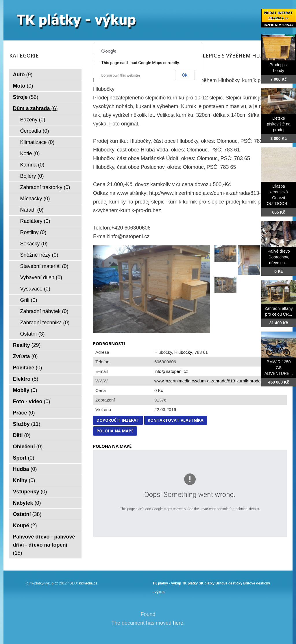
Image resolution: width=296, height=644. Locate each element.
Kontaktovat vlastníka (176, 420)
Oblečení (28, 447)
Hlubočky (183, 352)
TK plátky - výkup (167, 583)
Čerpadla (35, 131)
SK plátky (207, 583)
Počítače (28, 368)
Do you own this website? (121, 75)
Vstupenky (30, 492)
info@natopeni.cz (171, 371)
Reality (27, 345)
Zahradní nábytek (44, 311)
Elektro (26, 379)
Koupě (25, 525)
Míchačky (35, 199)
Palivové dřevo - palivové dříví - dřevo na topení (44, 545)
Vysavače (35, 289)
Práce (24, 413)
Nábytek (27, 503)
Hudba (25, 469)
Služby (27, 424)
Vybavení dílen (41, 277)
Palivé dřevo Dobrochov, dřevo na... (279, 257)
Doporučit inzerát (118, 420)
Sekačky (34, 244)
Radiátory (35, 221)
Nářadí (32, 210)
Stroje (26, 97)
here (178, 623)
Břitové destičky (229, 583)
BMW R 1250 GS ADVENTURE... (279, 368)
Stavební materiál (44, 266)
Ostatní (33, 334)
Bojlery (32, 176)
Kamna (32, 165)
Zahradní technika (45, 323)
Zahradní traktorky (45, 187)
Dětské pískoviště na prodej (279, 124)
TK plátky (190, 583)
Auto (23, 75)
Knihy (24, 480)
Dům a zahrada (35, 108)
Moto (23, 86)
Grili (29, 300)
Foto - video (32, 401)
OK (185, 75)
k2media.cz (88, 583)
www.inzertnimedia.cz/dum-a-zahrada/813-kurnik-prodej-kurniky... (217, 381)
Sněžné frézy (39, 255)
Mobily (25, 390)
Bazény (33, 120)
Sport (24, 458)
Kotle (30, 153)
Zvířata (25, 356)
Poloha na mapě (115, 431)
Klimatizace (37, 142)
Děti (22, 435)
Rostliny (33, 232)
